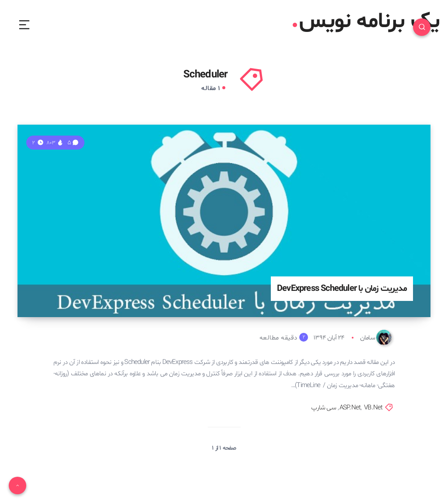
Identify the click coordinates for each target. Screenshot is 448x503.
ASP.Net (350, 408)
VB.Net (373, 408)
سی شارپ (323, 408)
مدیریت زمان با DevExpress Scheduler (342, 289)
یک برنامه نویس (366, 22)
